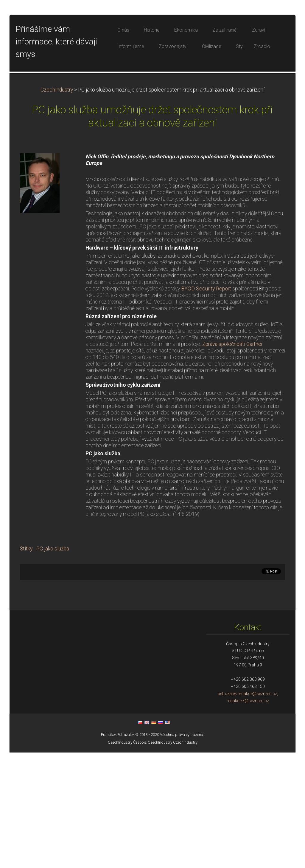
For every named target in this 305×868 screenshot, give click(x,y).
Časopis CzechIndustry (153, 858)
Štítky (26, 664)
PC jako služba (53, 664)
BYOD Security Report (206, 404)
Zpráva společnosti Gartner (232, 460)
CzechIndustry (57, 205)
